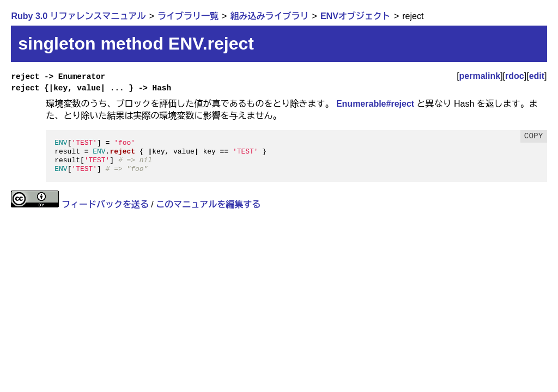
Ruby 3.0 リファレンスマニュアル (78, 16)
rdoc (515, 76)
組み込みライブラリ (269, 16)
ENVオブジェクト (356, 16)
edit (537, 76)
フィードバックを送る (105, 204)
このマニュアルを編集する (208, 204)
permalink (480, 76)
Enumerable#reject (375, 104)
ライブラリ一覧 (188, 16)
